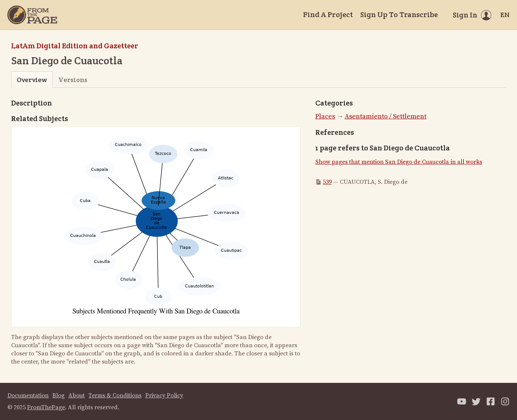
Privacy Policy (164, 395)
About (77, 395)
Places (325, 116)
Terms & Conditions (115, 395)
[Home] (32, 15)
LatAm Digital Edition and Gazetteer (75, 46)
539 (327, 182)
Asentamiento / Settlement (386, 116)
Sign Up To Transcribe (399, 14)
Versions (73, 80)
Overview (32, 80)
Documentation (28, 395)
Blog (58, 395)
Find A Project (328, 14)
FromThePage (46, 407)
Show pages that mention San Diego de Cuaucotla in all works (399, 162)
